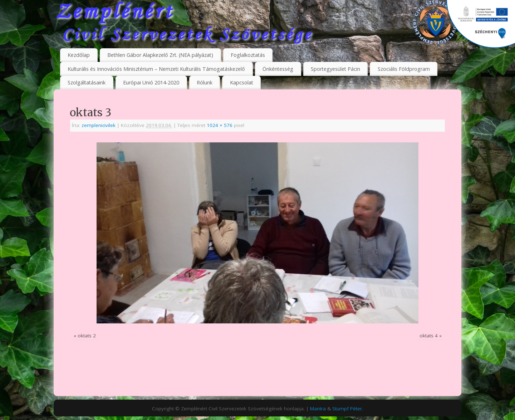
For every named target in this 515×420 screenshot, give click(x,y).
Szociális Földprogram (404, 69)
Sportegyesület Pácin (335, 69)
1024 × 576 (220, 125)
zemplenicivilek (99, 125)
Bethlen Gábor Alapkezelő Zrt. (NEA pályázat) (160, 55)
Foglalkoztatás (248, 55)
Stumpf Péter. (348, 409)
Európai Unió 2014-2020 (151, 82)
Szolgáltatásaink (87, 82)
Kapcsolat (242, 82)
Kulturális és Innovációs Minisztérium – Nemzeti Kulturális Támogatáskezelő (156, 69)
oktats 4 (429, 336)
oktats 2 (87, 336)
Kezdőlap (79, 55)
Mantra (318, 409)
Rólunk (205, 82)
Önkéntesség (278, 69)
